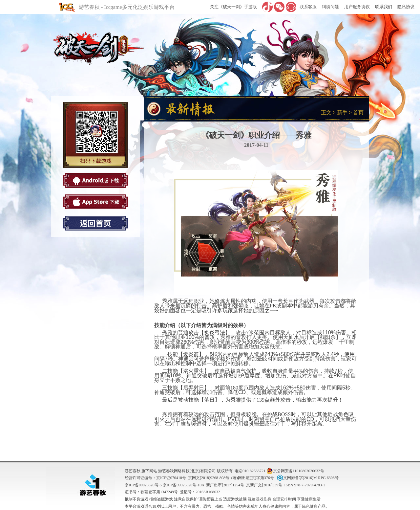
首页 (358, 112)
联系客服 (308, 7)
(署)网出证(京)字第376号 (253, 478)
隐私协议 (406, 7)
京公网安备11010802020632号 (295, 471)
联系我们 (384, 7)
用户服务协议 (357, 7)
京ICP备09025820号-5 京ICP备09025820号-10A (164, 485)
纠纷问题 (330, 7)
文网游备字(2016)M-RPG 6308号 (307, 478)
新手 (342, 112)
